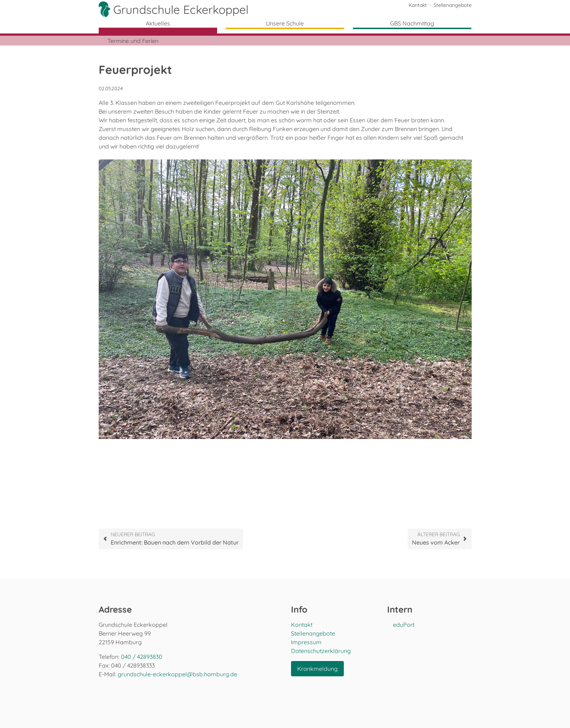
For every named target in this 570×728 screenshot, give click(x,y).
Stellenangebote (453, 5)
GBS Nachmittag (412, 23)
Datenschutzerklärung (321, 651)
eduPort (404, 625)
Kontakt (418, 5)
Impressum (306, 642)
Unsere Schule (285, 23)
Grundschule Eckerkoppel (181, 9)
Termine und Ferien (133, 41)
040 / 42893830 (142, 657)
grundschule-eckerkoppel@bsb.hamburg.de (177, 674)
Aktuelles (158, 23)
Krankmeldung (317, 669)
